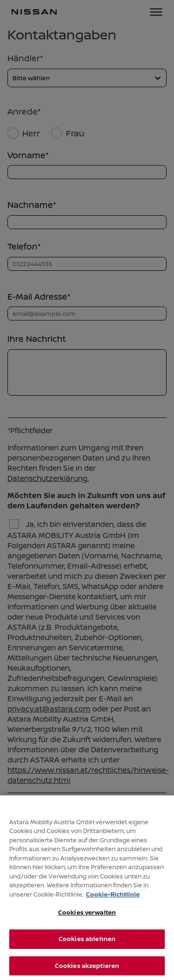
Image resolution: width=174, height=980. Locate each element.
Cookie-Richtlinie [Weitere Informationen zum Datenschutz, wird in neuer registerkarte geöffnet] (113, 897)
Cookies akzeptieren (87, 968)
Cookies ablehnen (87, 941)
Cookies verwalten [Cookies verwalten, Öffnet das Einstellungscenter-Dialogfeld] (87, 915)
